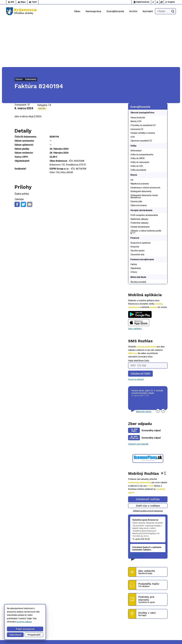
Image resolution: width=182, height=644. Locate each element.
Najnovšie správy (144, 363)
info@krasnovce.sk (127, 628)
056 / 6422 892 (125, 625)
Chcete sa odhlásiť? (136, 331)
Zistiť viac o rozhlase (148, 457)
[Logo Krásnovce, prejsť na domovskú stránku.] (21, 11)
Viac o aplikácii (135, 280)
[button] (158, 362)
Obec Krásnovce (73, 637)
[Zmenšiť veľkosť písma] (153, 2)
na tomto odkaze (24, 622)
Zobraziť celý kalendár (138, 395)
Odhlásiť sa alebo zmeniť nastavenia (148, 462)
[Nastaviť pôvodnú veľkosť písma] (157, 2)
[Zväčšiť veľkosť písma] (162, 2)
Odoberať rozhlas (148, 450)
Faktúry (42, 60)
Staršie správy (137, 506)
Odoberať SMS (140, 325)
